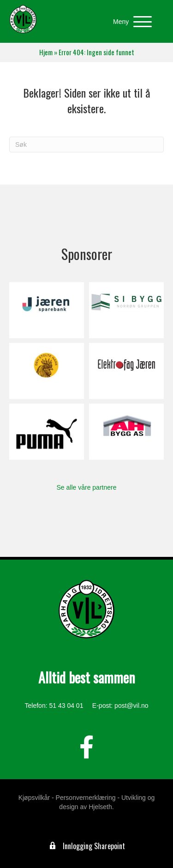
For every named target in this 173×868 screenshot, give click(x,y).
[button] (130, 22)
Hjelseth (100, 807)
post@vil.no (131, 706)
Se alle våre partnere (87, 487)
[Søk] (86, 145)
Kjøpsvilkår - (36, 798)
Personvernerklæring (86, 798)
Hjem (46, 52)
